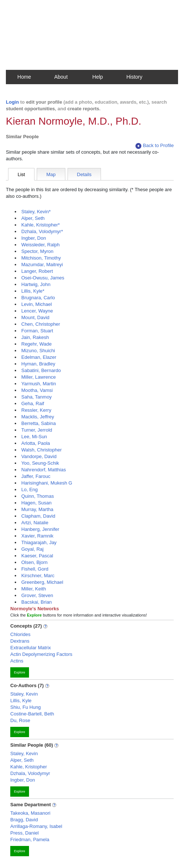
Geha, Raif (33, 403)
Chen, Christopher (41, 324)
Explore (20, 672)
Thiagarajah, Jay (39, 542)
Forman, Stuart (37, 331)
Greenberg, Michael (42, 582)
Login (12, 102)
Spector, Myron (37, 251)
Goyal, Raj (32, 549)
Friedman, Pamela (30, 840)
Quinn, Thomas (38, 496)
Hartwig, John (36, 284)
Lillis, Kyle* (33, 291)
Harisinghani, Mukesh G (47, 483)
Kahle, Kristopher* (41, 225)
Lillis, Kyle (21, 701)
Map (51, 174)
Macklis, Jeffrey (38, 417)
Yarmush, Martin (39, 384)
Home (24, 77)
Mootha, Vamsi (37, 390)
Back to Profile (155, 146)
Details (84, 174)
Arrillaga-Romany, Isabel (36, 826)
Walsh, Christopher (41, 450)
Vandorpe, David (39, 456)
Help (98, 77)
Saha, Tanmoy (37, 397)
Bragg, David (24, 820)
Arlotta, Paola (36, 443)
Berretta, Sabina (39, 423)
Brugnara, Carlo (38, 298)
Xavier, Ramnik (37, 536)
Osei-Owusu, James (43, 278)
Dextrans (20, 641)
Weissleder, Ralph (41, 245)
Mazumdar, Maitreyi (42, 265)
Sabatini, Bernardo (41, 370)
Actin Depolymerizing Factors (41, 654)
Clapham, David (38, 516)
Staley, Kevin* (36, 212)
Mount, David (35, 317)
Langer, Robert (37, 271)
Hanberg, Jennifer (40, 529)
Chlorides (20, 634)
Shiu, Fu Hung (26, 707)
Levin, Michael (37, 304)
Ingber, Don (34, 238)
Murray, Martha (37, 509)
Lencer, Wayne (37, 311)
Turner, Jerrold (37, 430)
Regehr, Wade (37, 344)
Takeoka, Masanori (30, 813)
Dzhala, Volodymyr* (42, 231)
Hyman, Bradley (38, 364)
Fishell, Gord (35, 569)
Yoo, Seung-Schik (40, 463)
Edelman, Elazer (39, 357)
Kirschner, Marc (38, 576)
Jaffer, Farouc (36, 476)
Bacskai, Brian (37, 602)
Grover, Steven (37, 595)
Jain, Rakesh (35, 337)
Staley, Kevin (24, 694)
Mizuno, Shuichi (38, 351)
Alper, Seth (33, 218)
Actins (17, 661)
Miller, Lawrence (39, 377)
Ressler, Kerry (36, 410)
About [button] (61, 77)
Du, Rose (20, 720)
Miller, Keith (34, 589)
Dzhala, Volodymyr (30, 773)
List (21, 174)
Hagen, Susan (36, 503)
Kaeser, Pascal (37, 556)
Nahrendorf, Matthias (44, 470)
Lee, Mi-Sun (34, 437)
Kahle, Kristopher (29, 767)
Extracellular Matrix (31, 648)
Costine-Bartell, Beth (32, 714)
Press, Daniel (24, 833)
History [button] (134, 77)
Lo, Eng (30, 490)
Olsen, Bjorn (35, 562)
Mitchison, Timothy (41, 258)
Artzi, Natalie (35, 523)
